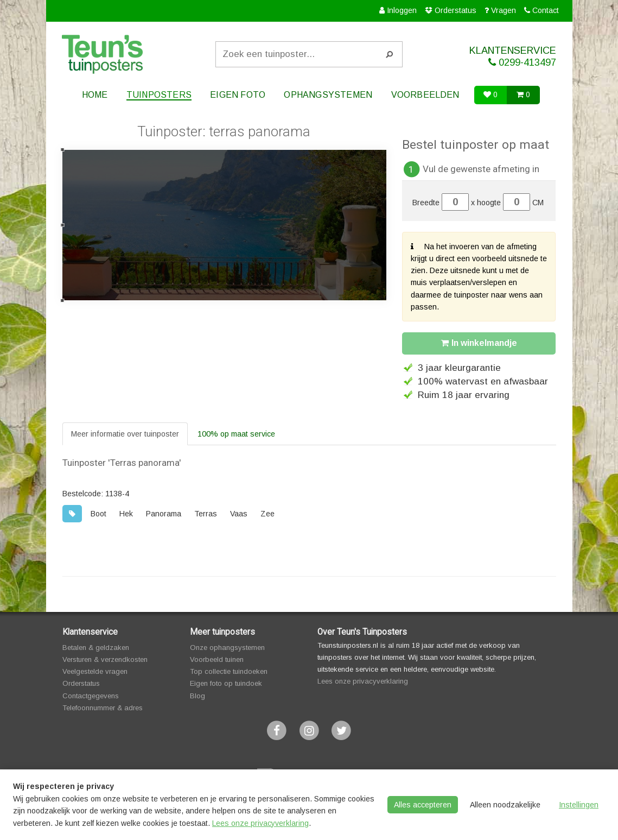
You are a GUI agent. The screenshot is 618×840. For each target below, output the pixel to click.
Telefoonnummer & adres (103, 708)
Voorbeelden (425, 95)
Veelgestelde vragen (95, 671)
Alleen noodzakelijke (505, 805)
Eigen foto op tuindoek (226, 683)
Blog (197, 696)
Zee (267, 514)
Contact (546, 10)
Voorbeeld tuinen (217, 659)
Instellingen (579, 805)
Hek (126, 514)
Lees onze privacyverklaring (363, 681)
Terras (206, 514)
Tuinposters (159, 95)
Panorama (164, 514)
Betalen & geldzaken (96, 648)
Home (94, 95)
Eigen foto (238, 95)
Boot (98, 514)
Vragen (504, 10)
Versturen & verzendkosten (105, 659)
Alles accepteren (423, 805)
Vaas (239, 514)
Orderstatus (455, 10)
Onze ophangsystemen (227, 648)
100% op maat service (236, 434)
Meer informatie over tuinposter (125, 434)
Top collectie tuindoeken (229, 671)
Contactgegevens (91, 696)
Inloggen (402, 10)
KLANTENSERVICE (505, 57)
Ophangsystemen (329, 95)
